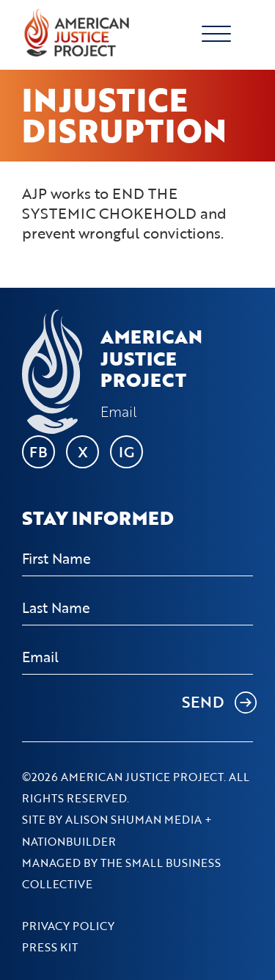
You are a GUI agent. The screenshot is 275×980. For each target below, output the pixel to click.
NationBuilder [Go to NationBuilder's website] (69, 841)
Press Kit (50, 947)
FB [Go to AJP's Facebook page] (38, 451)
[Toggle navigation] (235, 33)
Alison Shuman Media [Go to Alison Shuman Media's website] (133, 819)
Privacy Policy (68, 926)
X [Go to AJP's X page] (83, 451)
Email (119, 412)
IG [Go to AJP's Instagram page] (126, 451)
